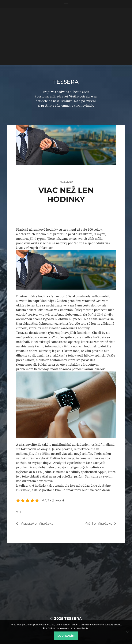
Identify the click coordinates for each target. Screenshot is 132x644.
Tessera (66, 82)
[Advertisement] (66, 37)
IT (20, 512)
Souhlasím (66, 636)
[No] (127, 632)
